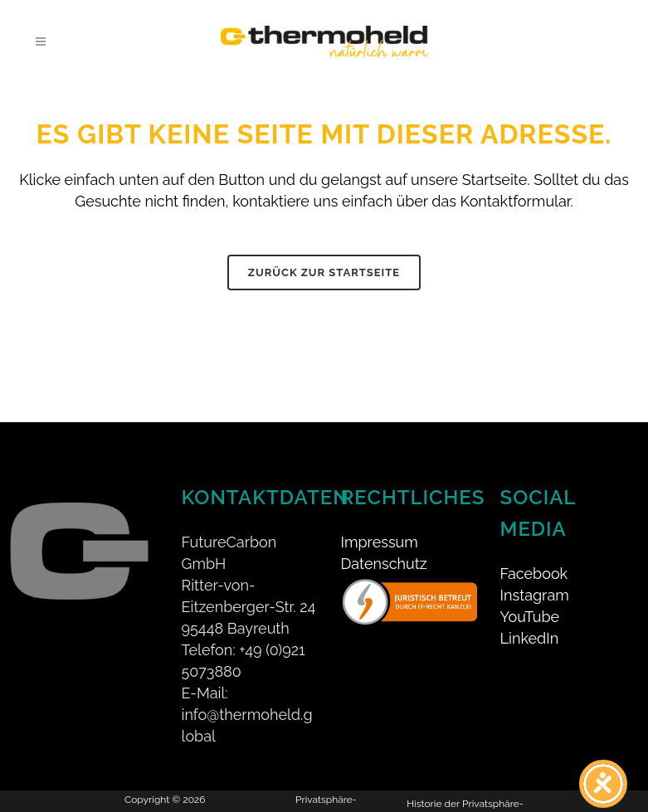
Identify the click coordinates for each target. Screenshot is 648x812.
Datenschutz (384, 564)
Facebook (534, 574)
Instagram (535, 595)
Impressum (380, 542)
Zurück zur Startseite (324, 272)
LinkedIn (530, 638)
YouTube (530, 617)
